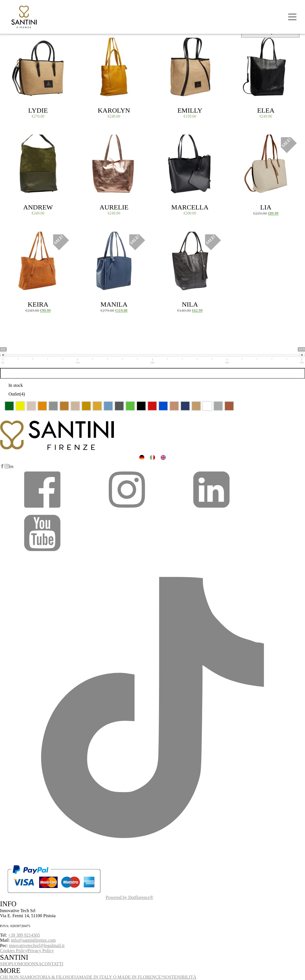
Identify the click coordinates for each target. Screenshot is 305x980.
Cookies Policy (14, 951)
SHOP (6, 964)
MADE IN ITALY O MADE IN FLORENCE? (121, 977)
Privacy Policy (41, 951)
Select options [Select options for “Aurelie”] (95, 141)
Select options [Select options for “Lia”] (247, 141)
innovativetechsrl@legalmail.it (37, 946)
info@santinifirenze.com (33, 940)
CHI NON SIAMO (17, 977)
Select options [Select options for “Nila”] (171, 238)
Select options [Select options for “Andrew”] (19, 141)
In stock (16, 385)
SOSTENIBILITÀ (180, 977)
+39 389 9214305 (24, 935)
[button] (42, 509)
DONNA (34, 964)
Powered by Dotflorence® (130, 897)
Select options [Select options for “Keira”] (19, 238)
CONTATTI (53, 964)
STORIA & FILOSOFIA (57, 977)
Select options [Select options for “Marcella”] (171, 141)
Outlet (17, 394)
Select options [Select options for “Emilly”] (171, 44)
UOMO (18, 964)
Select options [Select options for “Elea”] (247, 44)
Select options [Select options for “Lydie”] (19, 44)
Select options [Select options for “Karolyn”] (95, 44)
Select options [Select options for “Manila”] (95, 238)
